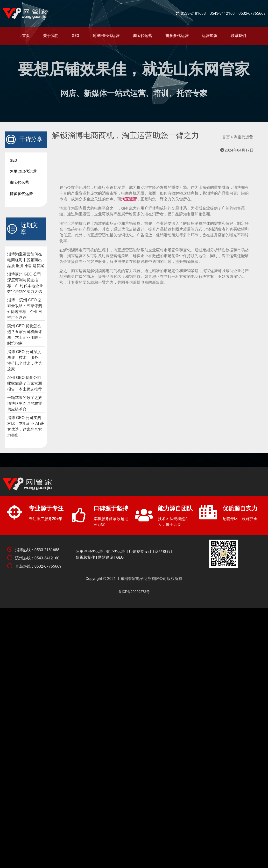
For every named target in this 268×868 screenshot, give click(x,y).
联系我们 (238, 36)
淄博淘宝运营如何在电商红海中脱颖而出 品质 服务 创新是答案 (26, 260)
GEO (75, 36)
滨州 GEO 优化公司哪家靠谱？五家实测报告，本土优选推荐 (25, 383)
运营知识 (210, 36)
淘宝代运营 (142, 36)
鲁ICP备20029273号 (134, 592)
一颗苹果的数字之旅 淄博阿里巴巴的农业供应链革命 (25, 403)
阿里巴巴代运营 (106, 36)
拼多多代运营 (177, 36)
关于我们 (51, 36)
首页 (26, 36)
